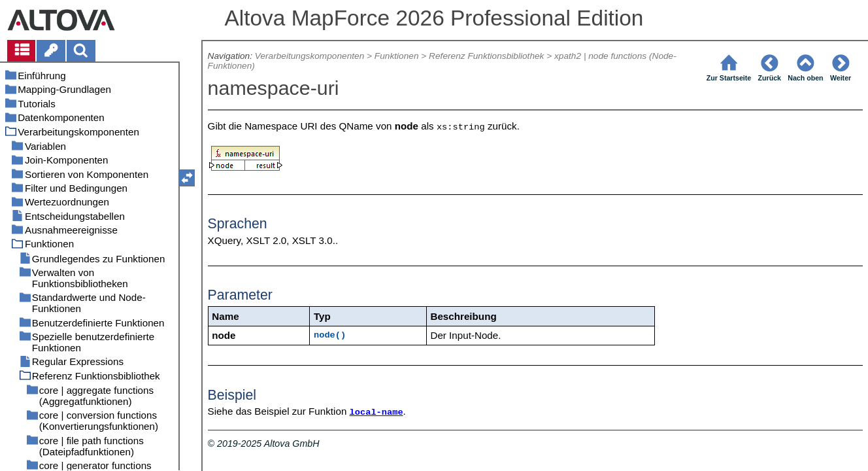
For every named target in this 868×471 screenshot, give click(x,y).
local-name (376, 412)
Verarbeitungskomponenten (309, 56)
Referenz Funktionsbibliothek (486, 56)
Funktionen (397, 56)
